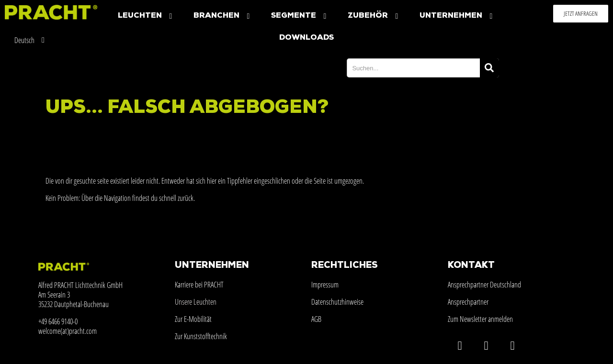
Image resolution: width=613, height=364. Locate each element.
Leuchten (146, 16)
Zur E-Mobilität (193, 319)
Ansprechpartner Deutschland (484, 285)
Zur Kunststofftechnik (201, 336)
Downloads (306, 38)
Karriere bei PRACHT (199, 285)
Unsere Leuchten (196, 302)
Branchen (223, 16)
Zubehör (374, 16)
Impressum (325, 285)
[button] (581, 14)
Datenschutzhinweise (337, 302)
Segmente (300, 16)
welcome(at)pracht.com (68, 331)
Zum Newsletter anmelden (480, 319)
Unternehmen (457, 16)
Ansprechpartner (468, 302)
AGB (316, 319)
